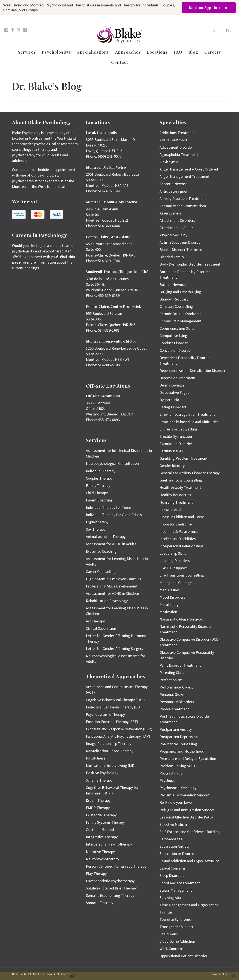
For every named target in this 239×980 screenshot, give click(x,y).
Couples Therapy (99, 478)
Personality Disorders (177, 702)
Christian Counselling (176, 306)
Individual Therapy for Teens (109, 507)
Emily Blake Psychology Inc (35, 974)
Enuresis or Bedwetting (178, 429)
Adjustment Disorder (176, 147)
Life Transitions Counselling (182, 575)
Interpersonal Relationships (181, 546)
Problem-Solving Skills (177, 766)
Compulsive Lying (173, 336)
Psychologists (56, 52)
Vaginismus (169, 934)
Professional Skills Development (112, 586)
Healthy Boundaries (175, 495)
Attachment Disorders (177, 220)
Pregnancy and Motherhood (182, 751)
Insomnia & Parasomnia (179, 531)
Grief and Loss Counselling (181, 480)
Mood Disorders (172, 597)
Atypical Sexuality (173, 235)
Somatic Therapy (99, 903)
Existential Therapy (101, 815)
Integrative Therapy (102, 837)
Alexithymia (169, 162)
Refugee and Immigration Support (187, 810)
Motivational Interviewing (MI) (110, 765)
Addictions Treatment (177, 133)
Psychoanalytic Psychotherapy (110, 881)
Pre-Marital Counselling (178, 744)
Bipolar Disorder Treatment (182, 250)
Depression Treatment (178, 378)
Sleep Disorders (172, 875)
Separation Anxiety (175, 846)
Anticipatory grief (174, 191)
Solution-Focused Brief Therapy (111, 888)
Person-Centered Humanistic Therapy (116, 866)
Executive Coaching (101, 551)
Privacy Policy (220, 974)
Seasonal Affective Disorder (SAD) (186, 817)
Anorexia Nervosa (174, 184)
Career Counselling (101, 572)
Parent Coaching (99, 500)
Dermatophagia (172, 385)
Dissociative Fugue (175, 392)
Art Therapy (95, 621)
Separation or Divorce (177, 854)
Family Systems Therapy (105, 822)
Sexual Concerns (173, 868)
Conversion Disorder (176, 350)
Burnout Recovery (174, 299)
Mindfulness (96, 758)
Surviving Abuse (172, 898)
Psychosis (167, 780)
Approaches (128, 52)
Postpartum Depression (179, 737)
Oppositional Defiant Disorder (183, 956)
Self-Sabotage (171, 839)
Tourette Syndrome (175, 919)
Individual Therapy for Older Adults (114, 515)
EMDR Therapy (98, 808)
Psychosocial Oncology (178, 788)
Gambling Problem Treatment (184, 458)
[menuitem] (228, 30)
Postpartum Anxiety (176, 729)
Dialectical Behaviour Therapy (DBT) (115, 707)
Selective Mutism (173, 824)
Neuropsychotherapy (102, 859)
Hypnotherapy (97, 522)
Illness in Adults (172, 510)
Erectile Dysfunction (176, 436)
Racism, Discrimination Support (185, 795)
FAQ (178, 52)
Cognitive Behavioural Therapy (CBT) (115, 700)
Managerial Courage (176, 583)
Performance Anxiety (176, 687)
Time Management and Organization (189, 905)
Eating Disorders (173, 407)
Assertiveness (171, 213)
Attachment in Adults (177, 228)
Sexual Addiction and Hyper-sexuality (189, 861)
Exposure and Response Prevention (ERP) (119, 729)
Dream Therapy (98, 800)
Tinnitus (166, 912)
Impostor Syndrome (176, 524)
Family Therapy (98, 485)
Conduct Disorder (174, 343)
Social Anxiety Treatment (180, 883)
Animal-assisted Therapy (106, 537)
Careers (213, 52)
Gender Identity (172, 466)
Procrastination (172, 773)
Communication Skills (177, 328)
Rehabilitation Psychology (107, 601)
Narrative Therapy (100, 852)
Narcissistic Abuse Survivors (182, 619)
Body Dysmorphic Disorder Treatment (190, 264)
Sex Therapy (96, 529)
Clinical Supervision (101, 628)
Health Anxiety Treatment (180, 487)
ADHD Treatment (173, 140)
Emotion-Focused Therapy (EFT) (112, 722)
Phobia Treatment (174, 709)
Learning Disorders (175, 561)
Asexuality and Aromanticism (183, 206)
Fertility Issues (171, 451)
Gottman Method (100, 830)
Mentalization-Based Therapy (110, 751)
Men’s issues (170, 590)
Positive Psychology (102, 773)
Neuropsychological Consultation (112, 463)
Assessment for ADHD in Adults (111, 544)
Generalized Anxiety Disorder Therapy (190, 473)
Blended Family (172, 257)
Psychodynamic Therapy (105, 714)
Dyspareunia (169, 400)
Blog (193, 52)
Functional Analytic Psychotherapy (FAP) (118, 736)
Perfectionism (171, 680)
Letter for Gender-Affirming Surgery (114, 649)
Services (27, 52)
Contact (120, 62)
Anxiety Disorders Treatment (183, 199)
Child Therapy (97, 493)
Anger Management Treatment (184, 176)
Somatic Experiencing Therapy (110, 895)
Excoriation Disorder (176, 444)
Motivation (168, 612)
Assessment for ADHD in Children (112, 593)
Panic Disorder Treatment (180, 665)
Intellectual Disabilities (178, 539)
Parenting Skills (172, 673)
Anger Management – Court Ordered (189, 169)
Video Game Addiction (177, 941)
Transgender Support (176, 927)
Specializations (93, 52)
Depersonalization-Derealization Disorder (193, 371)
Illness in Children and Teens (182, 517)
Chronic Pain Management (181, 321)
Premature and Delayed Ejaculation (188, 759)
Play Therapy (96, 874)
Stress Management (176, 890)
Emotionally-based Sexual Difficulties (189, 422)
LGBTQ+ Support (173, 568)
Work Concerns (172, 949)
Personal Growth (173, 694)
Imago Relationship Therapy (108, 744)
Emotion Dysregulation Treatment (187, 414)
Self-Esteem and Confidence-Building (190, 832)
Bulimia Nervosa (173, 285)
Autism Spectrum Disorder (181, 242)
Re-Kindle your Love (176, 802)
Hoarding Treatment (176, 502)
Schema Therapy (99, 780)
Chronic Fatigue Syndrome (181, 314)
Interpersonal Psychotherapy (109, 844)
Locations (157, 52)
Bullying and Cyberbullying (180, 292)
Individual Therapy (101, 471)
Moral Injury (169, 605)
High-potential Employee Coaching (114, 579)
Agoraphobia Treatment (179, 155)
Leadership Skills (173, 553)
